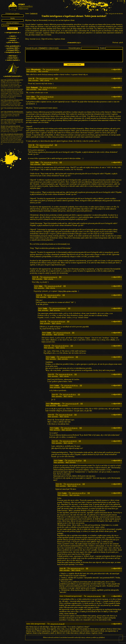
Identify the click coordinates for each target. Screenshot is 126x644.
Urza (2, 80)
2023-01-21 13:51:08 (72, 406)
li (34, 81)
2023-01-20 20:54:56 (57, 626)
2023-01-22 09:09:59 (70, 443)
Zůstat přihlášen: (13, 23)
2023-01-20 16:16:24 (71, 388)
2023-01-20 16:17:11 (69, 397)
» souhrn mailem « (13, 60)
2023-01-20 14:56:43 (51, 165)
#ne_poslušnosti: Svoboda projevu (14, 80)
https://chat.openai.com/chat (68, 294)
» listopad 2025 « (13, 50)
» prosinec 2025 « (13, 48)
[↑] (56, 81)
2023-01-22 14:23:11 (77, 571)
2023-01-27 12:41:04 (94, 598)
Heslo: (13, 18)
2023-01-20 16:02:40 (58, 324)
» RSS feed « (13, 56)
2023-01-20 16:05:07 (63, 335)
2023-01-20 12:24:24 (46, 81)
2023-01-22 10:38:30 (75, 463)
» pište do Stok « (13, 42)
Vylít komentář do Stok (74, 67)
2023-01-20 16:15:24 (66, 377)
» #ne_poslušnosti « (13, 46)
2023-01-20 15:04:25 (50, 279)
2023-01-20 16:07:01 (62, 348)
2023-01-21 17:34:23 (71, 430)
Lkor (33, 99)
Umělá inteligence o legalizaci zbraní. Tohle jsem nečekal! (74, 16)
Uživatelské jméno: (75, 48)
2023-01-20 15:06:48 (54, 288)
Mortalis (3, 126)
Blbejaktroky (36, 72)
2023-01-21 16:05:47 (66, 417)
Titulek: (102, 48)
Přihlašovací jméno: (13, 14)
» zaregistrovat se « (13, 32)
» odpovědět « (117, 72)
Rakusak (34, 90)
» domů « (13, 36)
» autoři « (13, 40)
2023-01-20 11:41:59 (52, 72)
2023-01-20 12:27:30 (50, 90)
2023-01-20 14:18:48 (46, 147)
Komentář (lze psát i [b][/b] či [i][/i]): (42, 48)
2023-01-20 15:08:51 (54, 297)
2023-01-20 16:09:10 (67, 359)
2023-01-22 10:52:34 (74, 486)
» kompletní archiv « (13, 52)
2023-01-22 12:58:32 (79, 495)
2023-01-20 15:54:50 (59, 311)
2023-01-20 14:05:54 (47, 99)
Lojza (45, 311)
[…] (15, 98)
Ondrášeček (34, 14)
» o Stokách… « (13, 38)
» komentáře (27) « (74, 43)
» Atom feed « (13, 58)
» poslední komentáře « (13, 76)
